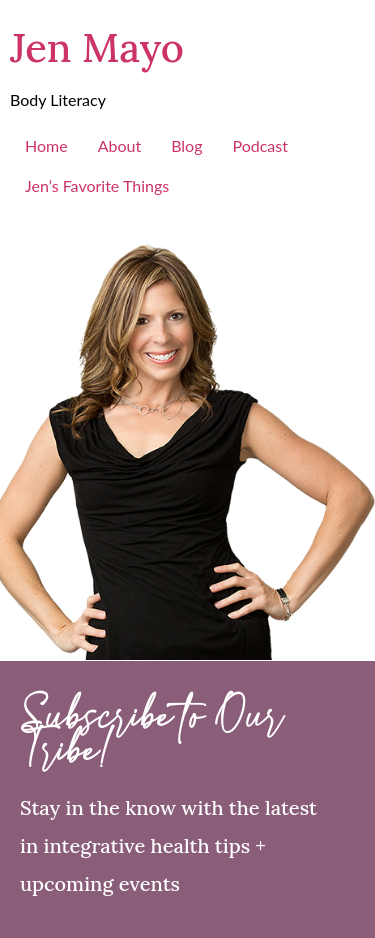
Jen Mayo (97, 47)
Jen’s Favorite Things (97, 185)
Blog (186, 145)
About (120, 145)
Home (46, 145)
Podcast (259, 145)
